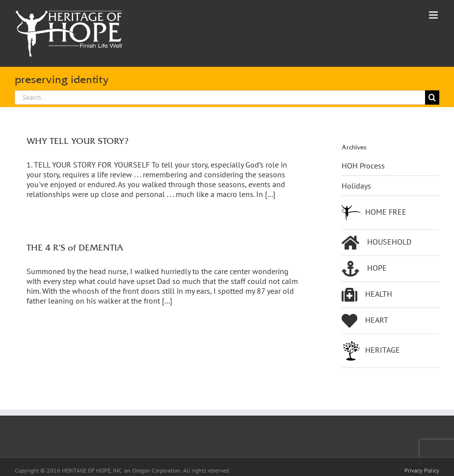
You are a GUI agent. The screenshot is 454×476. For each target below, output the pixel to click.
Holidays (356, 186)
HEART (365, 321)
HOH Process (363, 166)
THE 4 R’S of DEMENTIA (75, 247)
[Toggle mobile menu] (434, 15)
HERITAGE (371, 351)
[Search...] (220, 98)
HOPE (364, 269)
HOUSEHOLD (376, 243)
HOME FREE (374, 213)
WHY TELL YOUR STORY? (78, 141)
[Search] (432, 98)
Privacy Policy (422, 470)
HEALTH (367, 295)
